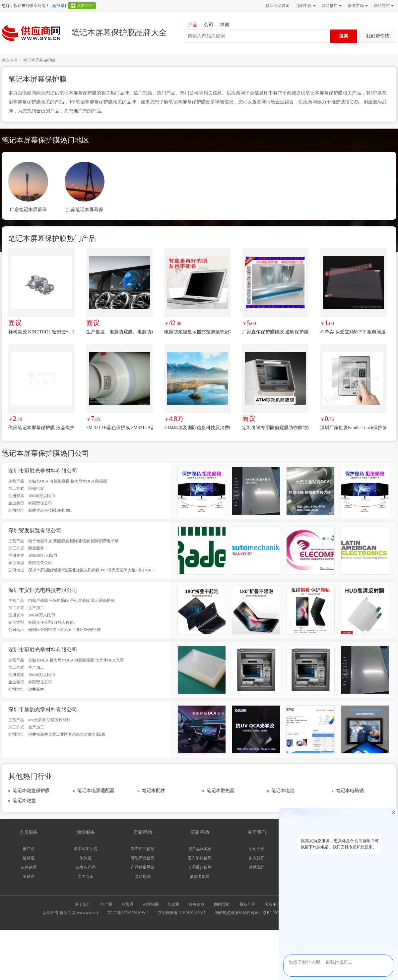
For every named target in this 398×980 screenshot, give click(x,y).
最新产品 (247, 904)
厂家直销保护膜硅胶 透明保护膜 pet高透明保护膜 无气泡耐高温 (275, 332)
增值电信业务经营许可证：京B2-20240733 (252, 913)
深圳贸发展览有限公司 (35, 530)
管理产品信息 (143, 858)
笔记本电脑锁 (350, 791)
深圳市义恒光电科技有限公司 (43, 590)
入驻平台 (85, 6)
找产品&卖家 (199, 849)
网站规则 (143, 877)
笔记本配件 (154, 791)
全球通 (29, 877)
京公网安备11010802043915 (182, 913)
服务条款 (197, 904)
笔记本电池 (283, 791)
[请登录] (59, 6)
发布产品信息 (143, 849)
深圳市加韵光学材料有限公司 (43, 709)
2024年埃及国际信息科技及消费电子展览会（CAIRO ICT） (197, 428)
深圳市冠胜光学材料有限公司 (43, 471)
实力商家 (86, 877)
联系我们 (257, 867)
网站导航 (383, 6)
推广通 (29, 849)
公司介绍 (257, 849)
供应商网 (10, 60)
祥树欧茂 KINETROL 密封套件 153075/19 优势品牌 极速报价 (41, 332)
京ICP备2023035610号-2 (128, 913)
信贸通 (29, 858)
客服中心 (273, 904)
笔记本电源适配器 (96, 791)
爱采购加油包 (86, 849)
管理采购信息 (200, 867)
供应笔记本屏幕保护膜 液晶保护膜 (41, 428)
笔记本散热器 (221, 791)
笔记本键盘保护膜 (31, 791)
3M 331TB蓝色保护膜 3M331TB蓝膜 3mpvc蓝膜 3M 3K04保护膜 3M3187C (119, 428)
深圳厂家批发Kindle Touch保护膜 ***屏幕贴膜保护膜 (353, 428)
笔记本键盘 (24, 801)
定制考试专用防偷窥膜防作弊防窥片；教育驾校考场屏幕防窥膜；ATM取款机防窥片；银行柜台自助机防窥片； (275, 428)
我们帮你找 (378, 36)
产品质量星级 (143, 867)
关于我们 (83, 904)
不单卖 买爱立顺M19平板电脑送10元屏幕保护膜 (353, 332)
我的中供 (305, 6)
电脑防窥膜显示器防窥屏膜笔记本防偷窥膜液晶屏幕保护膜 (197, 332)
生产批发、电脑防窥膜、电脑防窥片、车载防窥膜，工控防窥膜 (119, 332)
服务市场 (357, 6)
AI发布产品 (86, 867)
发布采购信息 (200, 858)
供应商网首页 (278, 6)
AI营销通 (29, 867)
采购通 (86, 858)
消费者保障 (200, 877)
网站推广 (331, 6)
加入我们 (257, 858)
